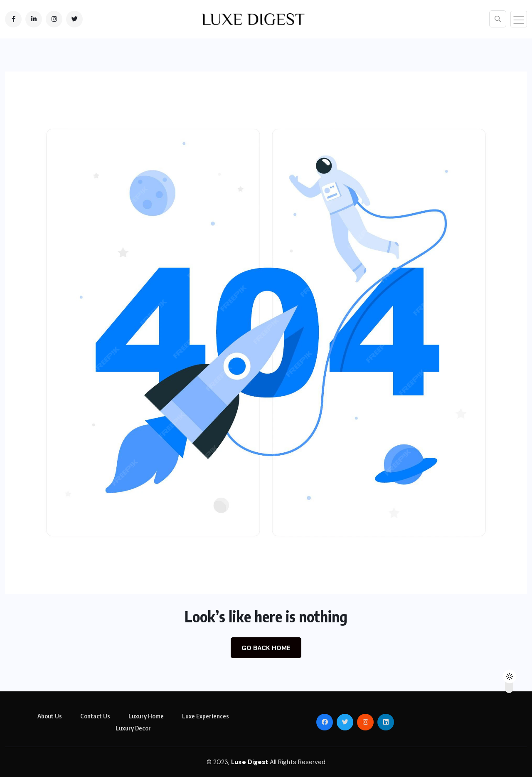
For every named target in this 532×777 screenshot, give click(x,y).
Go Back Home (266, 648)
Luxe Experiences (206, 716)
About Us (50, 716)
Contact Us (95, 716)
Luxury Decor (133, 728)
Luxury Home (146, 716)
